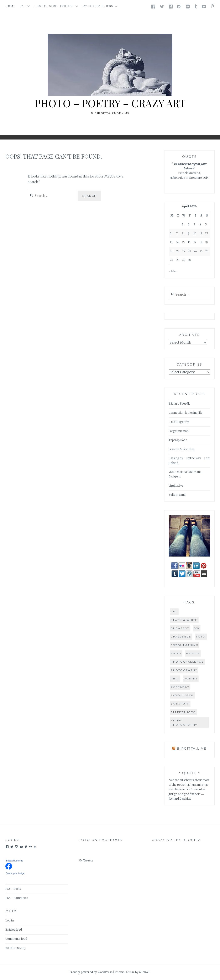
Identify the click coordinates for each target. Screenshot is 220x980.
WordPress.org (15, 948)
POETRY (191, 678)
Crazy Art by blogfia (176, 840)
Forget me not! (179, 431)
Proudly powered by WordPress (91, 972)
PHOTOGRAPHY (184, 670)
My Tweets (86, 861)
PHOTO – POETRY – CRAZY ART (110, 103)
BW (197, 628)
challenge (181, 637)
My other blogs (98, 6)
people (193, 653)
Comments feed (16, 939)
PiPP (175, 678)
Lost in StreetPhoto (54, 6)
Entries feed (14, 930)
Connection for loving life (186, 413)
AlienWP (145, 972)
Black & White (184, 620)
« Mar (173, 271)
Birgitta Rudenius (14, 861)
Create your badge (15, 873)
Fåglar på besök (179, 404)
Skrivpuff (180, 704)
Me (23, 6)
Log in (10, 921)
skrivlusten (182, 695)
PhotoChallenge (187, 662)
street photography (184, 722)
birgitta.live (176, 486)
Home (11, 6)
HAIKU (176, 653)
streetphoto (183, 712)
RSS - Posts (13, 889)
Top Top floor (178, 440)
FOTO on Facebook (100, 840)
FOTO (201, 637)
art (174, 611)
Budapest (180, 628)
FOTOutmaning (185, 645)
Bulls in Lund (177, 495)
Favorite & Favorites (182, 449)
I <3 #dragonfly (179, 422)
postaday (180, 687)
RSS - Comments (17, 898)
